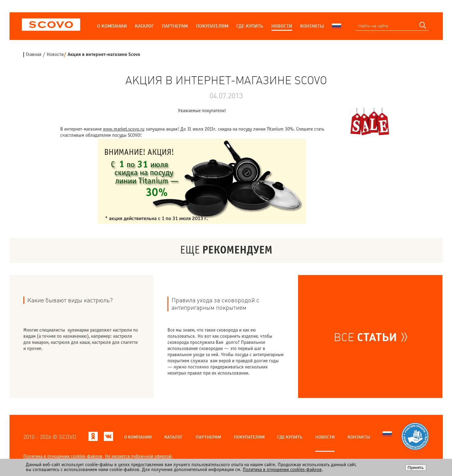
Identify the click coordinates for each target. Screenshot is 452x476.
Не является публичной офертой (138, 456)
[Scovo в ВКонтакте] (108, 438)
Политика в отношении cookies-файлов (63, 456)
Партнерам (175, 26)
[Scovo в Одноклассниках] (93, 438)
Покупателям (212, 26)
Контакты (312, 26)
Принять (416, 468)
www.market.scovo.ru (124, 129)
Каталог (144, 26)
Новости (282, 26)
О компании (112, 26)
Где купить (250, 26)
